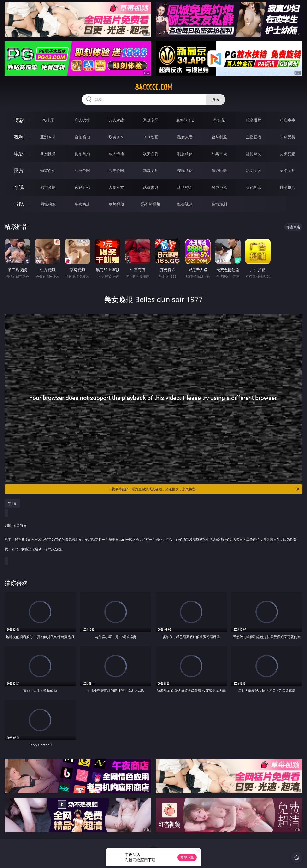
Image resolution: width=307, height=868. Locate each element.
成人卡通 (116, 154)
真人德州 (82, 120)
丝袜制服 (219, 137)
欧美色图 (116, 170)
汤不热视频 (151, 204)
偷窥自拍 (48, 170)
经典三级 (219, 154)
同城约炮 (48, 204)
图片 (19, 170)
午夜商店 (82, 204)
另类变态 (288, 154)
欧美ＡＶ (116, 137)
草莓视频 (116, 204)
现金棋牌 (254, 120)
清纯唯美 (219, 170)
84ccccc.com (153, 87)
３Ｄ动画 (151, 137)
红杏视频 (185, 204)
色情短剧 (219, 204)
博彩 (19, 120)
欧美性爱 (151, 154)
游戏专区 (151, 120)
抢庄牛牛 (288, 120)
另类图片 (288, 170)
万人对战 (116, 120)
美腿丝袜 (185, 170)
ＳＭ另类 (288, 137)
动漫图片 (151, 170)
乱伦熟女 (254, 154)
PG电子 (48, 120)
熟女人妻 (185, 137)
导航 (19, 204)
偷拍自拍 (82, 154)
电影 (19, 154)
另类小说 (219, 187)
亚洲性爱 (48, 154)
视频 (19, 137)
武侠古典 (151, 187)
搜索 (216, 100)
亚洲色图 (82, 170)
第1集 (12, 503)
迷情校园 (185, 187)
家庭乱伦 (82, 187)
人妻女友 (116, 187)
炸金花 (219, 120)
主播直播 (254, 137)
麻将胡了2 (185, 120)
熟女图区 (254, 170)
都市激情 (48, 187)
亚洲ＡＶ (48, 137)
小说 (19, 187)
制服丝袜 (185, 154)
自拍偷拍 (82, 137)
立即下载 (187, 857)
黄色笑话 (254, 187)
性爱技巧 (288, 187)
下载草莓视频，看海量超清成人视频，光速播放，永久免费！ (204, 489)
